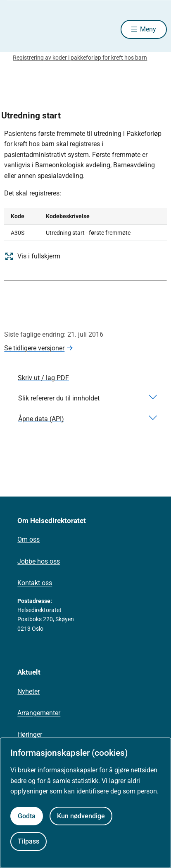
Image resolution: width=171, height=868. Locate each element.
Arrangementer (39, 713)
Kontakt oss (35, 583)
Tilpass (28, 841)
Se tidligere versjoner (34, 348)
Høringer (30, 734)
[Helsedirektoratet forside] (14, 29)
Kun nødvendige (81, 816)
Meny (148, 29)
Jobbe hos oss (39, 561)
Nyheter (28, 691)
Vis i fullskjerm (32, 256)
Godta (27, 816)
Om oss (28, 539)
